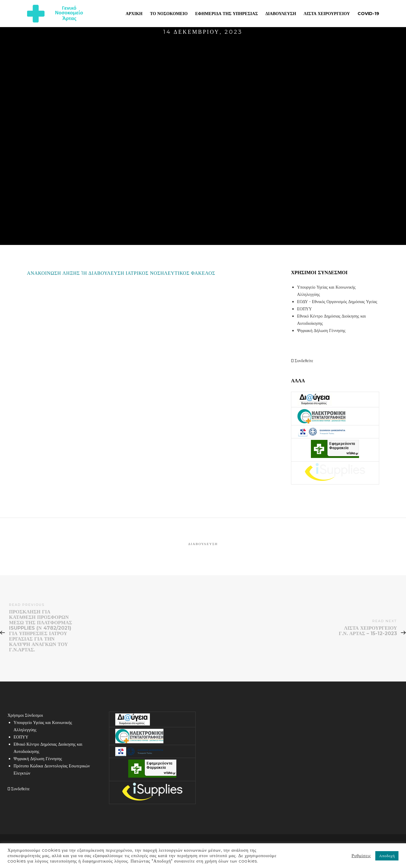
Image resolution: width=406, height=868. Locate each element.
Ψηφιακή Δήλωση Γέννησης (321, 331)
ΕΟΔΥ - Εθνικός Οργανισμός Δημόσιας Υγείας (337, 302)
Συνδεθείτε (302, 361)
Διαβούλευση (203, 544)
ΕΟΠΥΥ (304, 309)
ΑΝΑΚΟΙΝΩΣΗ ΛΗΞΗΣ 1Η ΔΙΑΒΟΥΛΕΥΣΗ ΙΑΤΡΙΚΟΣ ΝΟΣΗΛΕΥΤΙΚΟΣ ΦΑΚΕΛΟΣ (121, 273)
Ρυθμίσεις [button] (361, 856)
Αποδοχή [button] (387, 856)
